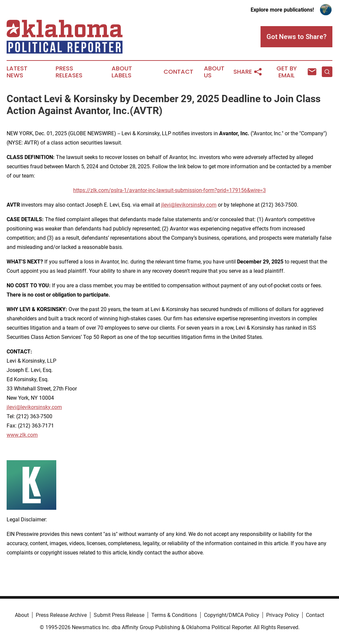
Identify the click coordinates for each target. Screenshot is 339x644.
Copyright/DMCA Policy (232, 615)
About (22, 615)
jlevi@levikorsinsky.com (189, 205)
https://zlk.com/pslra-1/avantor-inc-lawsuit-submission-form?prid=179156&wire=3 (169, 190)
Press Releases (69, 72)
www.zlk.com (22, 435)
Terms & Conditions (174, 615)
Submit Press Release (119, 615)
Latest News (17, 72)
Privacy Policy (283, 615)
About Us (214, 72)
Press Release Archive (61, 615)
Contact (178, 72)
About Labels (122, 72)
